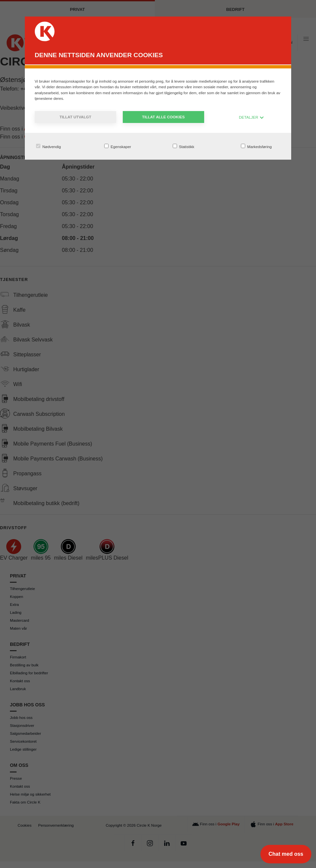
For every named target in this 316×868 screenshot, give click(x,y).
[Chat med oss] (286, 854)
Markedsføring (256, 146)
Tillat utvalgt (75, 117)
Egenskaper (118, 146)
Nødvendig (48, 146)
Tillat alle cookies (163, 117)
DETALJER (251, 117)
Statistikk (184, 146)
